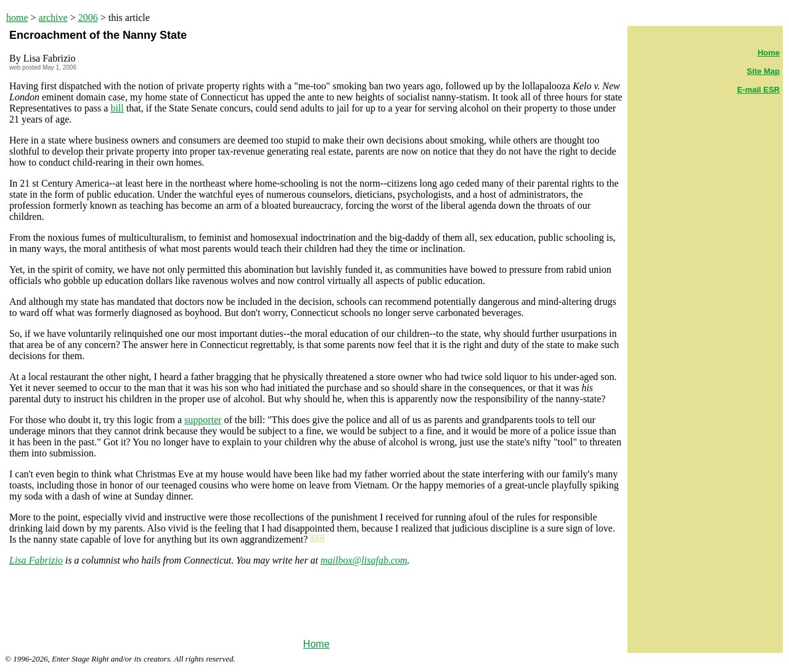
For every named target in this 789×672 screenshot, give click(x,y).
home (17, 18)
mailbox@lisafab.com (364, 560)
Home (317, 644)
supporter (203, 420)
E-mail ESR (758, 90)
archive (53, 18)
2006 (88, 18)
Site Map (763, 71)
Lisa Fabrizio (36, 560)
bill (117, 108)
